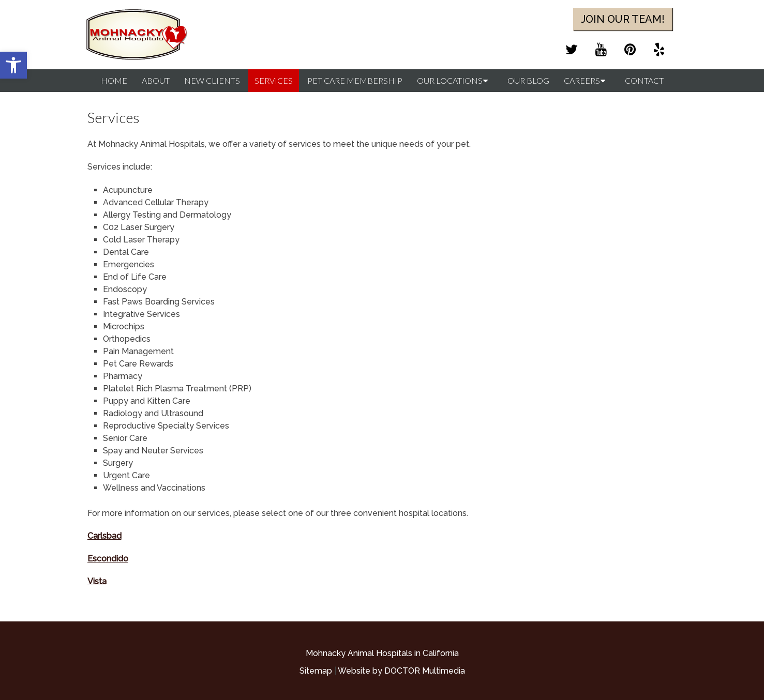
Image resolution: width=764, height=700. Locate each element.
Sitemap (316, 671)
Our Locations (450, 80)
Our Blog (528, 80)
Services (274, 80)
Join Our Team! (623, 19)
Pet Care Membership (355, 80)
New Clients (212, 80)
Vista (97, 581)
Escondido (108, 559)
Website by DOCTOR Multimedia (401, 671)
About (156, 80)
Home (114, 80)
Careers (582, 80)
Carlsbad (104, 536)
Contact (644, 80)
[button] (13, 65)
